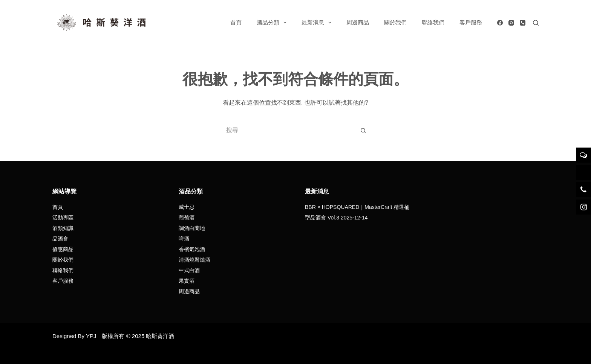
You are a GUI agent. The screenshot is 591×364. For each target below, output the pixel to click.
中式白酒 (189, 270)
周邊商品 (358, 22)
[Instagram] (511, 23)
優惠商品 (63, 249)
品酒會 (60, 239)
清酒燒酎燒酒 (194, 260)
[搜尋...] (288, 130)
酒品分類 (273, 23)
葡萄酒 (187, 218)
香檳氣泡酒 (192, 249)
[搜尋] (536, 23)
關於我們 (395, 22)
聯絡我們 (433, 22)
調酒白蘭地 (192, 228)
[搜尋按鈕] (363, 130)
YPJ (91, 336)
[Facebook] (500, 23)
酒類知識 (63, 228)
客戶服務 (471, 22)
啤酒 (184, 239)
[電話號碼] (523, 23)
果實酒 (187, 281)
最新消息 (318, 23)
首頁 (236, 22)
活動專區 (63, 218)
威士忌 (187, 207)
